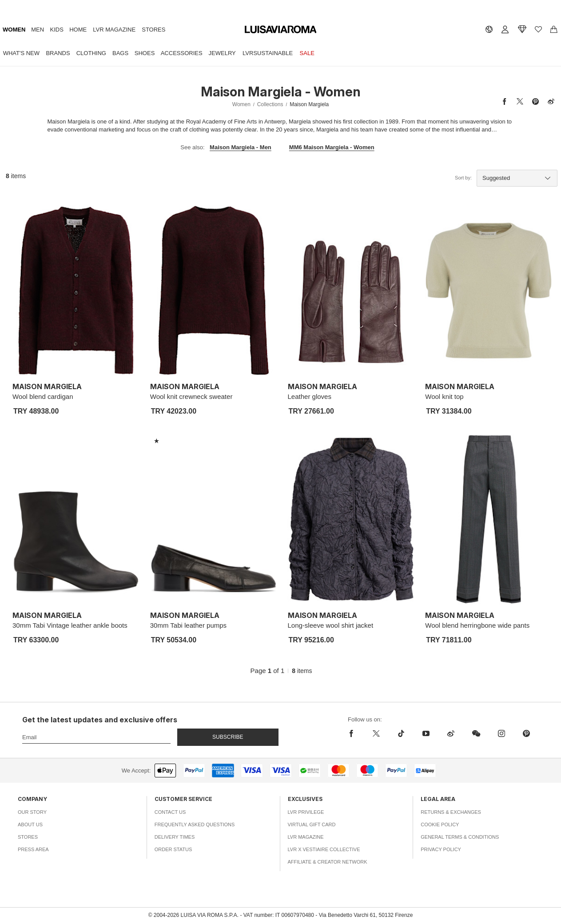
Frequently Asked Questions (195, 824)
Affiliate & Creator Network (328, 862)
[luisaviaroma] (281, 30)
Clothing (91, 53)
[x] (376, 733)
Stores (153, 30)
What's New (21, 53)
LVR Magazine (114, 30)
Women (14, 30)
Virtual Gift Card (312, 824)
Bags (120, 53)
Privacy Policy (441, 849)
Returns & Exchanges (451, 812)
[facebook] (354, 733)
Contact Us (170, 812)
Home (78, 30)
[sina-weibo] (451, 733)
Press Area (33, 849)
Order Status (173, 849)
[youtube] (426, 733)
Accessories (182, 53)
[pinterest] (526, 733)
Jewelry (222, 53)
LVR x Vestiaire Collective (324, 849)
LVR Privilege (306, 812)
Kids (57, 30)
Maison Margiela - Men (241, 147)
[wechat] (476, 733)
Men (38, 30)
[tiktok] (401, 733)
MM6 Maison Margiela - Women (332, 147)
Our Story (32, 812)
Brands (58, 53)
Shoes (145, 53)
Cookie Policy (440, 824)
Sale (307, 53)
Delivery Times (175, 837)
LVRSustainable (268, 53)
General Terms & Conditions (460, 837)
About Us (30, 824)
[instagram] (501, 733)
